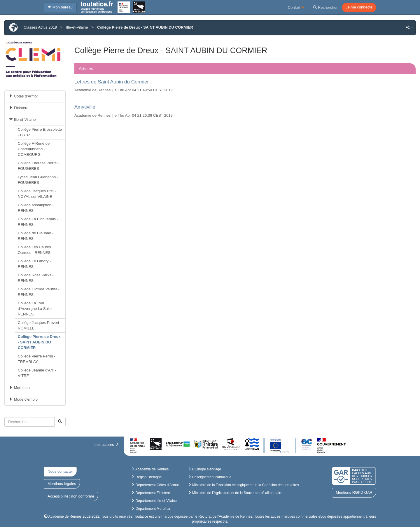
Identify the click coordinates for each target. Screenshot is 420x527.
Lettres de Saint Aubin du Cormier (112, 82)
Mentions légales (62, 484)
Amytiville (85, 107)
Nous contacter (60, 471)
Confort (296, 7)
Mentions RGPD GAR (354, 492)
